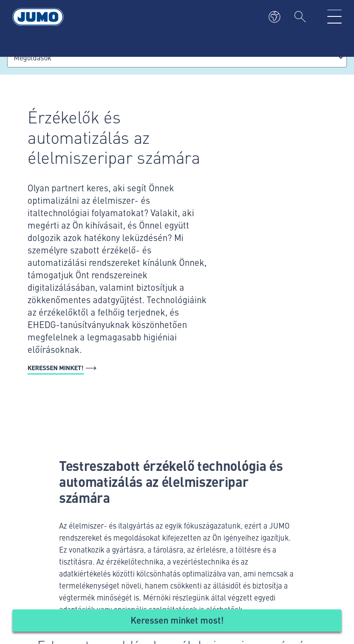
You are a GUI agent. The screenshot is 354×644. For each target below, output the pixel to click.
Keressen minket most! (177, 620)
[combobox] (177, 57)
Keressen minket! (56, 367)
